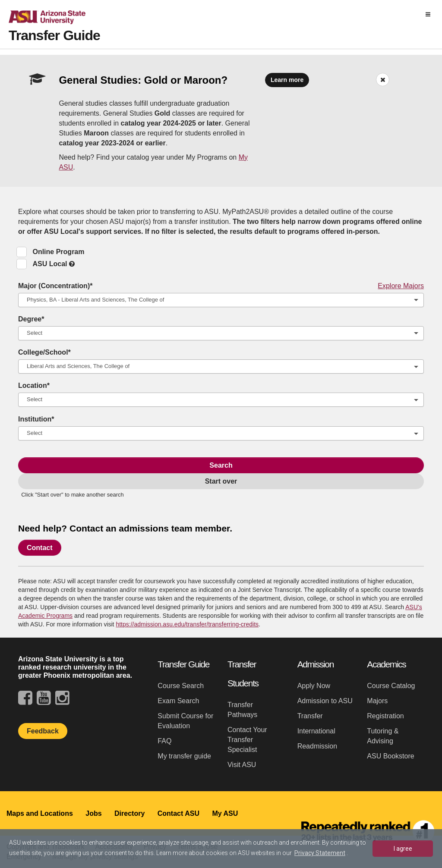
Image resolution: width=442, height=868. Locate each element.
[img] (428, 14)
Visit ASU (242, 765)
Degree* (31, 319)
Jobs (93, 813)
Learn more (287, 80)
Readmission (317, 746)
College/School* (44, 352)
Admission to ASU (325, 701)
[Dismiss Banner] (383, 80)
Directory (129, 813)
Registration (385, 716)
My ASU (225, 813)
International (316, 731)
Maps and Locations (40, 813)
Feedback (43, 731)
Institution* (36, 419)
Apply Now (314, 686)
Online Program (58, 252)
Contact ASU (178, 813)
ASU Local (53, 264)
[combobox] (221, 300)
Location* (34, 385)
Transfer (310, 716)
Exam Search (178, 701)
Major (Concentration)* (221, 286)
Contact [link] (40, 548)
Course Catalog (391, 686)
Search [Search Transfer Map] (221, 465)
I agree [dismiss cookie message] (403, 849)
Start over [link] (221, 481)
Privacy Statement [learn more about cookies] (320, 853)
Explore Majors (401, 286)
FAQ (164, 741)
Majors (377, 701)
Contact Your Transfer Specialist (247, 740)
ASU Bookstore (390, 756)
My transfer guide (184, 756)
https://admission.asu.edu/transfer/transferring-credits (187, 624)
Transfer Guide (54, 35)
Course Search (181, 686)
